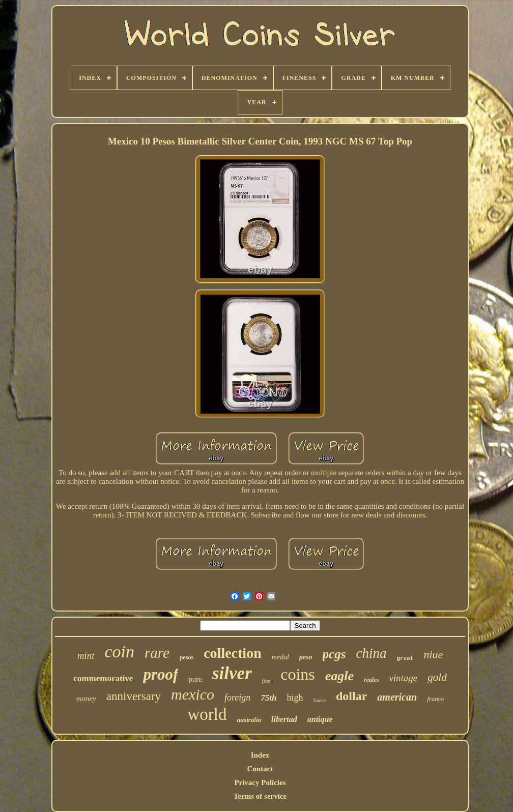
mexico (193, 694)
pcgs (334, 654)
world (207, 714)
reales (371, 680)
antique (320, 719)
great (405, 658)
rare (157, 653)
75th (268, 698)
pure (195, 679)
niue (433, 655)
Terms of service (260, 796)
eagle (339, 676)
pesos (187, 657)
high (295, 698)
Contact (260, 769)
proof (161, 674)
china (371, 653)
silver (232, 673)
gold (437, 677)
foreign (237, 698)
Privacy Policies (260, 782)
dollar (351, 696)
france (435, 699)
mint (86, 656)
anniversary (134, 696)
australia (249, 720)
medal (280, 657)
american (397, 697)
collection (233, 653)
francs (320, 700)
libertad (284, 719)
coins (298, 674)
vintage (403, 678)
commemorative (103, 678)
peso (306, 657)
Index (260, 755)
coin (119, 651)
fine (266, 681)
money (86, 699)
